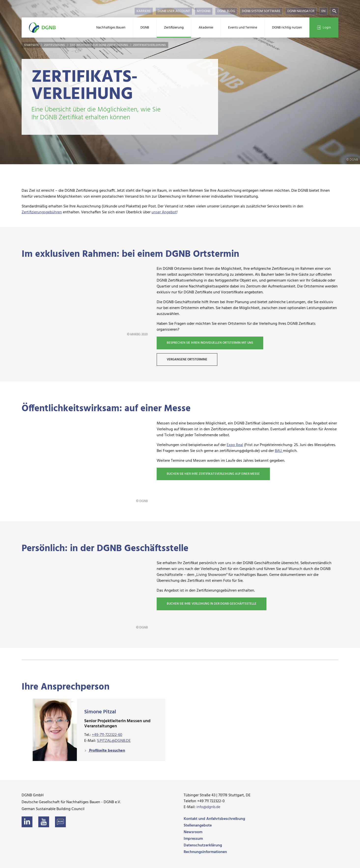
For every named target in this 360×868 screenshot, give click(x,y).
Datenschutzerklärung (203, 845)
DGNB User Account (174, 11)
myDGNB (204, 11)
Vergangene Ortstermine (187, 359)
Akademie (206, 28)
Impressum (193, 839)
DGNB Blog (226, 11)
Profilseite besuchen (107, 751)
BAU (279, 451)
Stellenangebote (198, 826)
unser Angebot (164, 212)
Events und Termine (243, 28)
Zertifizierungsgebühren (42, 212)
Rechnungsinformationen (205, 852)
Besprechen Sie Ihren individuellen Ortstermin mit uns (210, 343)
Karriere (144, 11)
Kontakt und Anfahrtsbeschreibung (214, 819)
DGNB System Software (261, 11)
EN (323, 11)
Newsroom (193, 832)
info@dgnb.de (208, 807)
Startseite (32, 45)
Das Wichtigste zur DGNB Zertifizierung (99, 45)
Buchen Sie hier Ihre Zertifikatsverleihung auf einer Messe (213, 474)
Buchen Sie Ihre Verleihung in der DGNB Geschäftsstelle (212, 604)
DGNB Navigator (301, 11)
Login (324, 28)
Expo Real (235, 445)
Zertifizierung (174, 28)
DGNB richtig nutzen (287, 28)
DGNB (145, 28)
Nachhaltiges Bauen (111, 28)
